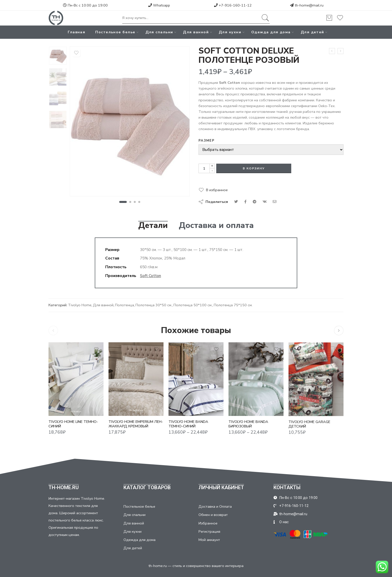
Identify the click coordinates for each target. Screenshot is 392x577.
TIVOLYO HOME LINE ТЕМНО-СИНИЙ (73, 428)
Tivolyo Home (80, 305)
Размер (206, 141)
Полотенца (124, 305)
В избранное (217, 190)
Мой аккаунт (209, 540)
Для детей (312, 32)
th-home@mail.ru (309, 5)
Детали (153, 225)
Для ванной (196, 32)
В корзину (254, 168)
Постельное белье (115, 32)
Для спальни (159, 32)
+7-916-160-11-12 (233, 5)
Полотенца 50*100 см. (193, 305)
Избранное (208, 523)
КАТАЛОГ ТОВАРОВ (147, 487)
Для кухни (230, 32)
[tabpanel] (130, 123)
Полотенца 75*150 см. (233, 305)
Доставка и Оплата (215, 506)
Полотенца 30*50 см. (154, 305)
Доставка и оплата (216, 225)
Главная (76, 32)
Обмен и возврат (213, 515)
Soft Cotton (150, 276)
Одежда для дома (271, 32)
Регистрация (209, 531)
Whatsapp (159, 5)
